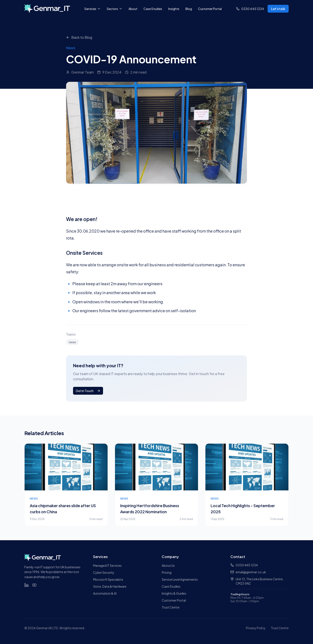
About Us (168, 565)
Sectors (115, 9)
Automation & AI (105, 593)
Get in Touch (88, 391)
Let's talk (278, 9)
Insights (174, 9)
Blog (189, 9)
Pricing (167, 572)
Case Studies (153, 9)
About (133, 9)
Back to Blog (79, 37)
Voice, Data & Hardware (110, 586)
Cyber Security (104, 572)
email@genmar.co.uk (248, 572)
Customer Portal (210, 9)
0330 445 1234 (244, 565)
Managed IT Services (107, 565)
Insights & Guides (174, 593)
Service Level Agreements (180, 579)
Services (92, 9)
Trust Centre (171, 607)
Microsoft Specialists (108, 579)
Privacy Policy (256, 628)
